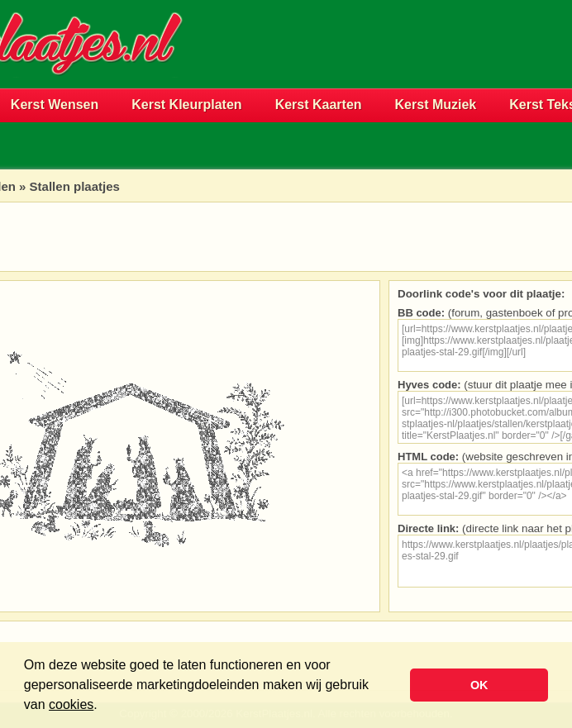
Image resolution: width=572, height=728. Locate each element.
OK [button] (479, 685)
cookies (71, 704)
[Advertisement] (378, 71)
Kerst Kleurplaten (186, 105)
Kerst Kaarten (319, 105)
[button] (103, 707)
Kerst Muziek (436, 105)
